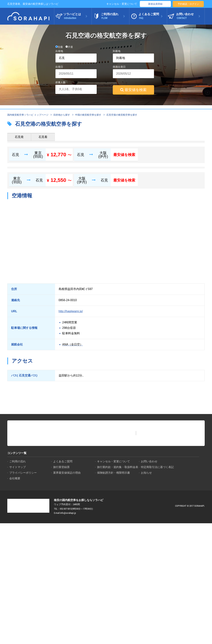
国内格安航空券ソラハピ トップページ (28, 115)
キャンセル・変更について (122, 4)
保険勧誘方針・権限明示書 (113, 473)
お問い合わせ (149, 461)
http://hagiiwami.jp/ (71, 311)
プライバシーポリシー (23, 473)
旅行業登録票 (61, 467)
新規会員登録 (155, 4)
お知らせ (146, 473)
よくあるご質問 (63, 461)
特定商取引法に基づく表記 (157, 467)
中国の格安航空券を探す (88, 115)
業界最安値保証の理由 (67, 473)
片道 (69, 47)
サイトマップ (18, 467)
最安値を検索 (133, 90)
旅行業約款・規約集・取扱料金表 (118, 467)
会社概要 (15, 478)
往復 (59, 47)
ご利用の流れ (18, 461)
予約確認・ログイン (188, 4)
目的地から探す (62, 115)
